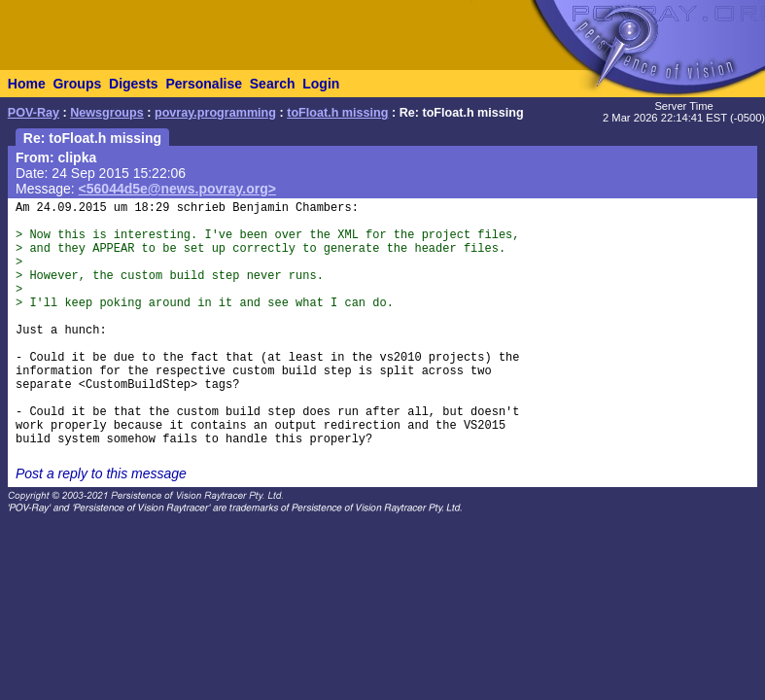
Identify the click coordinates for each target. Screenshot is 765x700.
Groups (77, 84)
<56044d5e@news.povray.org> (177, 189)
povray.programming (215, 113)
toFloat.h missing (337, 113)
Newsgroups (107, 113)
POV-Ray (34, 113)
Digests (134, 84)
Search (273, 84)
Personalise (204, 84)
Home (27, 84)
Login (321, 84)
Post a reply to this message (101, 473)
